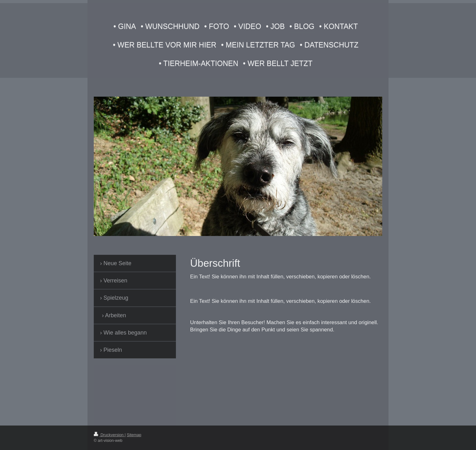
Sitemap (134, 435)
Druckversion (109, 435)
